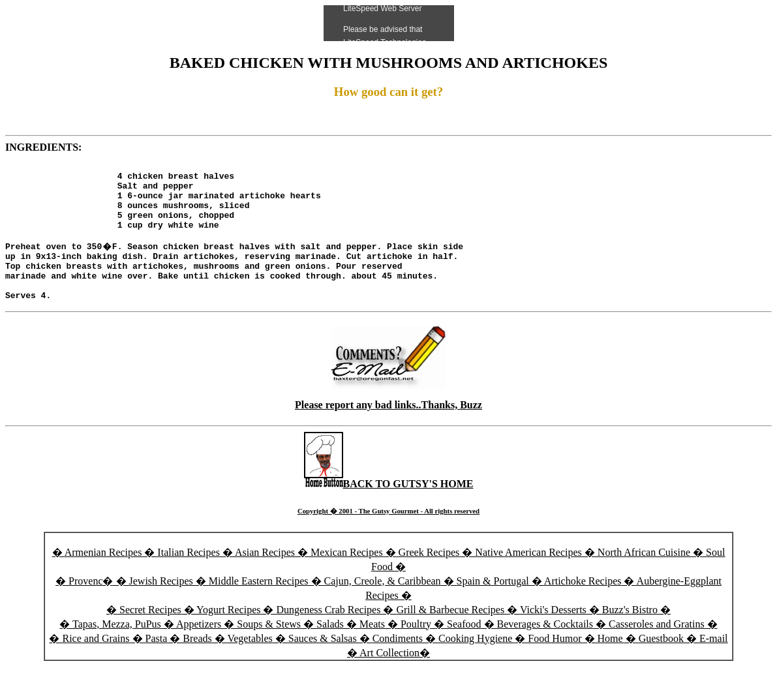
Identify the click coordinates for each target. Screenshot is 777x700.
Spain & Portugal (493, 606)
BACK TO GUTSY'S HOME (389, 509)
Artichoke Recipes (583, 606)
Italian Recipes (190, 578)
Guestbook (661, 664)
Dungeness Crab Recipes (328, 635)
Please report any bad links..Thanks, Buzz (388, 430)
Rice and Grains (96, 664)
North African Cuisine (644, 578)
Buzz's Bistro (630, 635)
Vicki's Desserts (555, 635)
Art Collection (389, 678)
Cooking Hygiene (477, 664)
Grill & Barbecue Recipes (451, 635)
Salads (330, 649)
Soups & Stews (269, 649)
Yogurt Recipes (228, 635)
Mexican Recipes (348, 578)
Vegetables (250, 664)
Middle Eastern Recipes (260, 606)
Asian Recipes (265, 578)
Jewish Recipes (162, 606)
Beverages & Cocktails (547, 649)
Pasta (157, 664)
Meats (372, 649)
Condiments (398, 664)
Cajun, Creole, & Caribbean (383, 606)
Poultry (416, 649)
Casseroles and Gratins (657, 649)
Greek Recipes (429, 578)
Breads (197, 664)
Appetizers (200, 649)
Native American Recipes (528, 578)
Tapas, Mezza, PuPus (117, 649)
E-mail (714, 664)
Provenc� (91, 606)
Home (610, 664)
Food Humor (556, 664)
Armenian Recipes (103, 578)
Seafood (464, 649)
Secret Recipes (150, 635)
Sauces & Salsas (323, 664)
